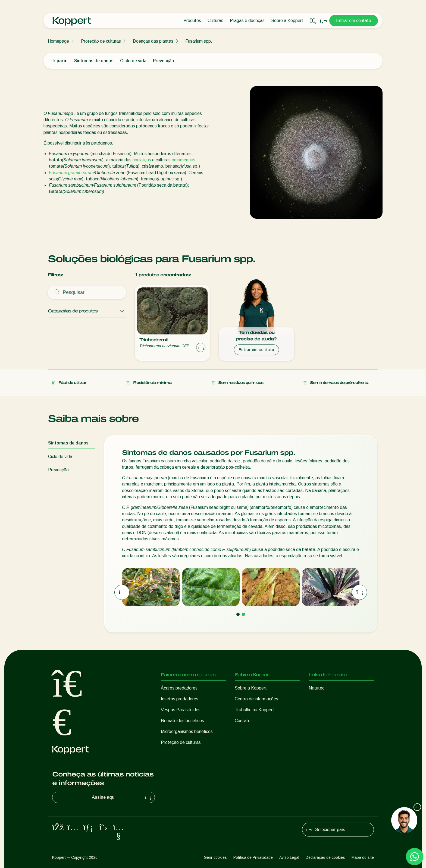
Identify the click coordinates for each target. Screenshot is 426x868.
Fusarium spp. (199, 41)
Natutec (317, 688)
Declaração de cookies (325, 857)
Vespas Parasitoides (181, 710)
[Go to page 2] (243, 614)
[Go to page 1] (238, 614)
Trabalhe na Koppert (254, 710)
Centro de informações (256, 699)
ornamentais (184, 160)
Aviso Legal (289, 857)
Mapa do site (363, 857)
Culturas (215, 21)
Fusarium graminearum (71, 173)
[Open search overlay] (314, 21)
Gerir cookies (215, 857)
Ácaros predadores (179, 688)
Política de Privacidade (253, 857)
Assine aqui (122, 797)
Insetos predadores (180, 699)
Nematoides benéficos (182, 721)
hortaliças (142, 160)
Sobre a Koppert (287, 21)
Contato (243, 721)
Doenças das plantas (153, 41)
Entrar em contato (354, 21)
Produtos (192, 21)
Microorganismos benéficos (187, 731)
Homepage (58, 41)
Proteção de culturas (101, 41)
